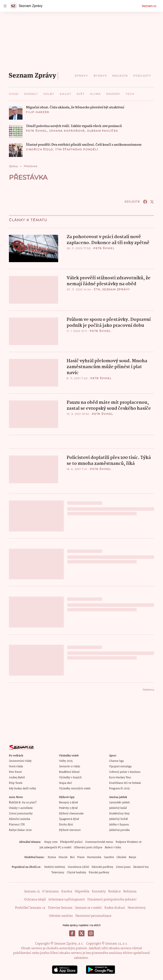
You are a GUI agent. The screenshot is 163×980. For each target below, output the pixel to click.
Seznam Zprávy (116, 289)
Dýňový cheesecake (71, 813)
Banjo (132, 857)
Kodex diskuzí (115, 908)
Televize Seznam (60, 908)
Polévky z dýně (68, 808)
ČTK (97, 289)
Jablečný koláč (118, 808)
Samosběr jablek (119, 802)
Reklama (130, 891)
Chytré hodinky (77, 872)
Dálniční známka (20, 819)
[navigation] (5, 6)
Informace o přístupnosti (67, 899)
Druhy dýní (66, 824)
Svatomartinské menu (99, 842)
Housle (63, 857)
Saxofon (109, 857)
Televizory (58, 872)
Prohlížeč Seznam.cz (30, 908)
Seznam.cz (149, 6)
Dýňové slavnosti (70, 830)
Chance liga (116, 761)
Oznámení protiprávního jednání (112, 899)
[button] (16, 113)
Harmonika (94, 857)
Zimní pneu (123, 867)
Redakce (115, 891)
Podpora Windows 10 (129, 842)
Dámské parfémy (103, 867)
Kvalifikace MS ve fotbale (125, 783)
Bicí (72, 857)
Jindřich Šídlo (39, 149)
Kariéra (67, 891)
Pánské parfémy (99, 872)
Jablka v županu (119, 824)
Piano (81, 857)
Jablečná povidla (119, 830)
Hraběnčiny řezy (119, 813)
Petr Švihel (37, 131)
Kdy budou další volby (22, 788)
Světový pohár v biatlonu (125, 772)
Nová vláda (16, 766)
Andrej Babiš (17, 777)
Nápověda (82, 891)
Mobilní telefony (55, 867)
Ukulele (121, 857)
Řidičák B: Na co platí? (23, 802)
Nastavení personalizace (93, 916)
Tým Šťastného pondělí (77, 149)
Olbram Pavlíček (103, 131)
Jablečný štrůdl (118, 819)
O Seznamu (51, 891)
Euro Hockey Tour (120, 777)
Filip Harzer (38, 112)
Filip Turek (16, 783)
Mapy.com (51, 842)
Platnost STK (17, 824)
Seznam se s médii (88, 908)
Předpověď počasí (71, 842)
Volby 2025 (66, 761)
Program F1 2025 (119, 788)
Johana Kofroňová (67, 131)
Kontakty (99, 891)
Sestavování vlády (20, 761)
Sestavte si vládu (70, 766)
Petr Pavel (15, 772)
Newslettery (137, 908)
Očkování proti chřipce (88, 847)
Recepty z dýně (68, 802)
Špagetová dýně (69, 819)
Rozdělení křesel (69, 772)
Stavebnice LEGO (78, 867)
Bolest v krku (113, 847)
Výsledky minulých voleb (75, 788)
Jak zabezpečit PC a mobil (55, 847)
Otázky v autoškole (21, 808)
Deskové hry (141, 867)
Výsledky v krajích (70, 777)
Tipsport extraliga (120, 766)
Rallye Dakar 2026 (20, 830)
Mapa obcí (65, 783)
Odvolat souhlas (61, 916)
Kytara (52, 857)
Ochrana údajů (35, 899)
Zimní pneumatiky (21, 813)
